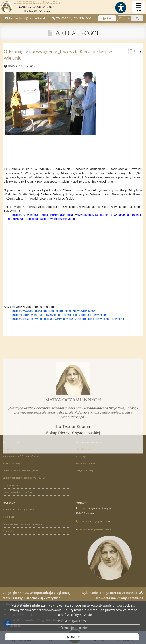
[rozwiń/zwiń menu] (138, 7)
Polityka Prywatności (73, 621)
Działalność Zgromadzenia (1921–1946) (24, 478)
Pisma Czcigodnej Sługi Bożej (18, 492)
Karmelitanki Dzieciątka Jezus (19, 509)
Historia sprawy (84, 449)
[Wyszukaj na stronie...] (124, 18)
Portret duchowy (11, 463)
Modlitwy (81, 456)
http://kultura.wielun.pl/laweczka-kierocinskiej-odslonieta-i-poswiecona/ (60, 315)
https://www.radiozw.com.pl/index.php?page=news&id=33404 (54, 311)
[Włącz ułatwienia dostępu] (121, 8)
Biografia (7, 449)
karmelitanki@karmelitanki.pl (28, 18)
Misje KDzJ (8, 517)
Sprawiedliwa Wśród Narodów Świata (23, 456)
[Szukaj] (137, 18)
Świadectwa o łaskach (87, 463)
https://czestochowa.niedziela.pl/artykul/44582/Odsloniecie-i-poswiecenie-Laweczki (68, 319)
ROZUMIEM (72, 637)
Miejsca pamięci (11, 485)
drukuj (135, 51)
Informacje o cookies (73, 628)
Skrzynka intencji (85, 471)
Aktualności (77, 33)
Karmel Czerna (10, 531)
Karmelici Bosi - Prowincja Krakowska (23, 524)
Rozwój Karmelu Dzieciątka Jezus (20, 471)
